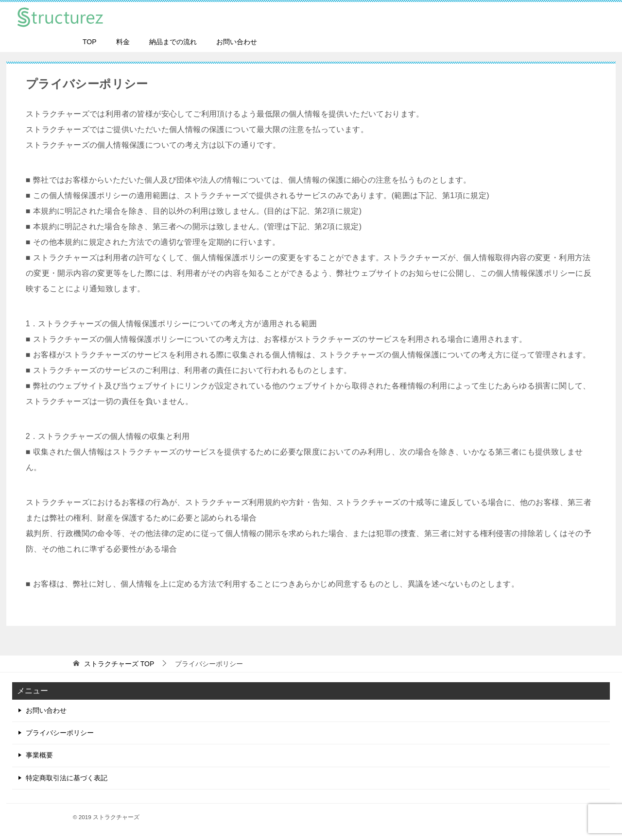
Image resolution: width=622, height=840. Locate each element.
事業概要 (39, 755)
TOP (90, 42)
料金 (123, 42)
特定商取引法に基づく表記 (67, 778)
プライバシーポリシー (60, 733)
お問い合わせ (237, 42)
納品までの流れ (173, 42)
